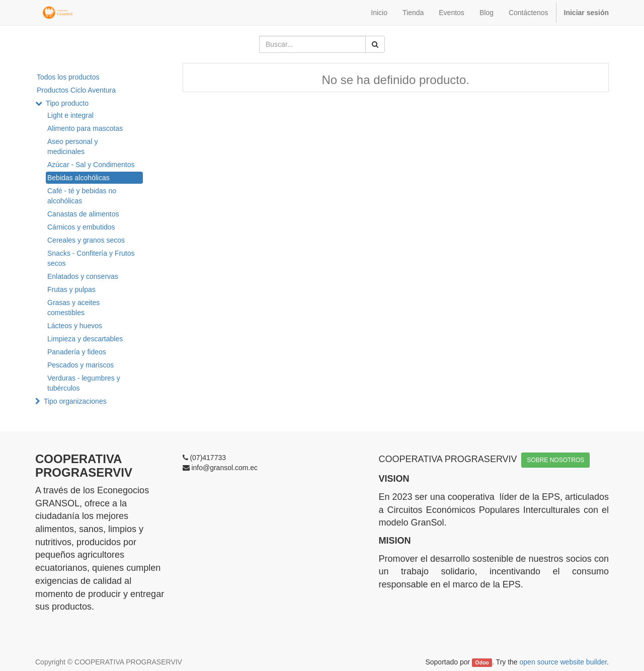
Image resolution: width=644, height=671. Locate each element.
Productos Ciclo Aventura (76, 90)
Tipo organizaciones (75, 401)
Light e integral (70, 115)
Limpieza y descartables (85, 339)
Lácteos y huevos (75, 326)
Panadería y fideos (77, 352)
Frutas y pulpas (71, 289)
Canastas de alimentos (83, 214)
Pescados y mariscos (80, 365)
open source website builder (563, 662)
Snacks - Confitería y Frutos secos (91, 258)
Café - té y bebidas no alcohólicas (82, 196)
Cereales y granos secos (86, 240)
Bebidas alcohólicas (78, 178)
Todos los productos (68, 77)
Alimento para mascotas (85, 128)
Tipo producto (67, 103)
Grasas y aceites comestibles (73, 308)
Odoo (482, 662)
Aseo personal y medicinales (72, 146)
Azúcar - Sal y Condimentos (91, 165)
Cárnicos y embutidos (81, 227)
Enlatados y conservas (83, 276)
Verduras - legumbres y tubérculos (84, 383)
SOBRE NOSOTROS (555, 460)
